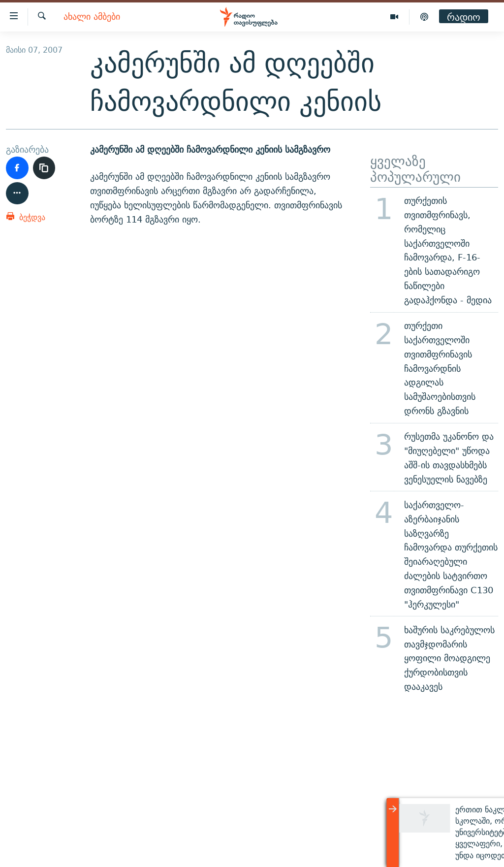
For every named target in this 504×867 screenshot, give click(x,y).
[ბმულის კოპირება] (44, 168)
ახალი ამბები (92, 17)
